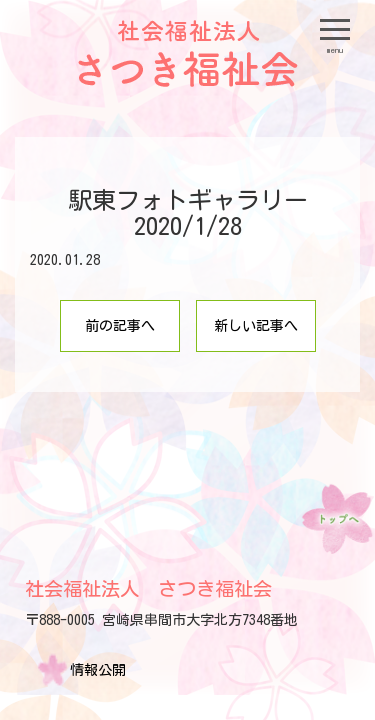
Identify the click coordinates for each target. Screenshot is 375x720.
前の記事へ (120, 326)
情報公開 (98, 670)
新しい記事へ (256, 326)
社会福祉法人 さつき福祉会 (148, 588)
